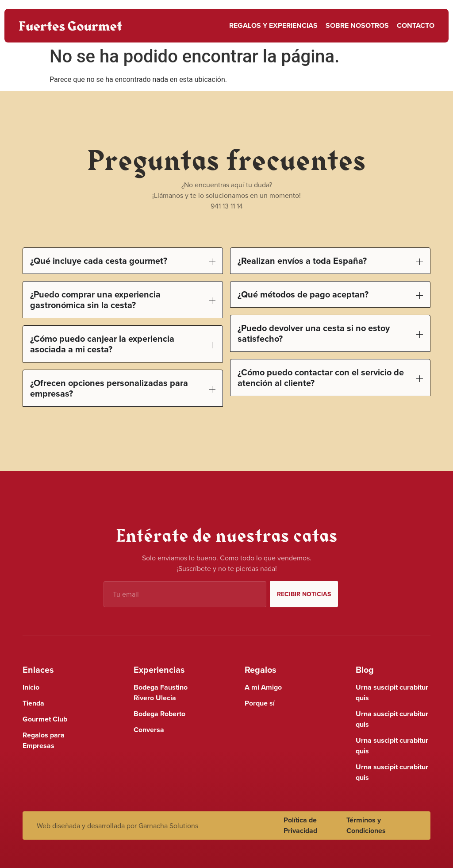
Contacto (416, 25)
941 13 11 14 (227, 206)
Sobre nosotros (357, 25)
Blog (365, 669)
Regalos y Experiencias (273, 25)
